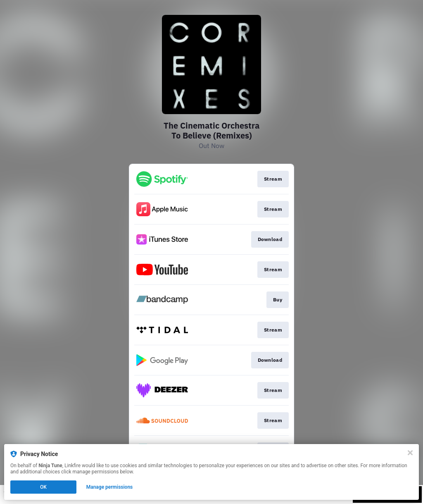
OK (43, 487)
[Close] (410, 453)
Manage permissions (110, 487)
